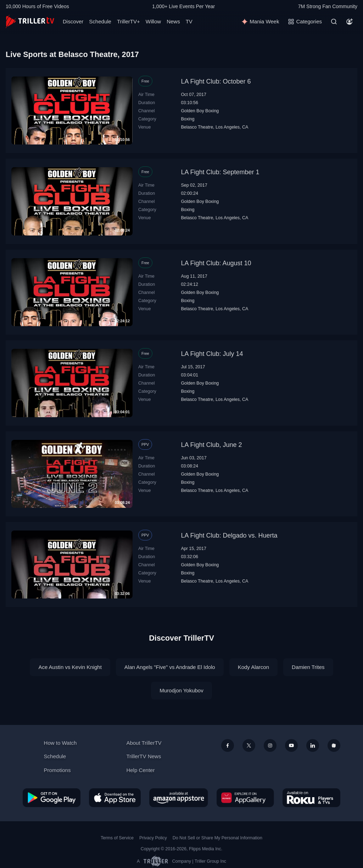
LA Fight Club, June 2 (211, 445)
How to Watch (60, 743)
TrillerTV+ (129, 21)
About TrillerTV (144, 743)
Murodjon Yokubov (181, 690)
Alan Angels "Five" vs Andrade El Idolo (170, 667)
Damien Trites (308, 667)
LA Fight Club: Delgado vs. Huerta (229, 535)
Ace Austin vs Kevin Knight (70, 667)
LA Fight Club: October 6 (216, 81)
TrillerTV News (144, 756)
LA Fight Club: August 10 (216, 263)
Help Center (140, 770)
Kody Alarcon (253, 667)
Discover (73, 21)
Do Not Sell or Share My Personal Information (217, 838)
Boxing (188, 119)
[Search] (334, 22)
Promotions (57, 770)
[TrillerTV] (30, 21)
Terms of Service (117, 838)
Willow (153, 21)
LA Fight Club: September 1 (220, 172)
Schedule (100, 21)
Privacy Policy (153, 838)
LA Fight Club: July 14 (212, 354)
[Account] (350, 22)
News (173, 21)
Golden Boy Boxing (200, 111)
